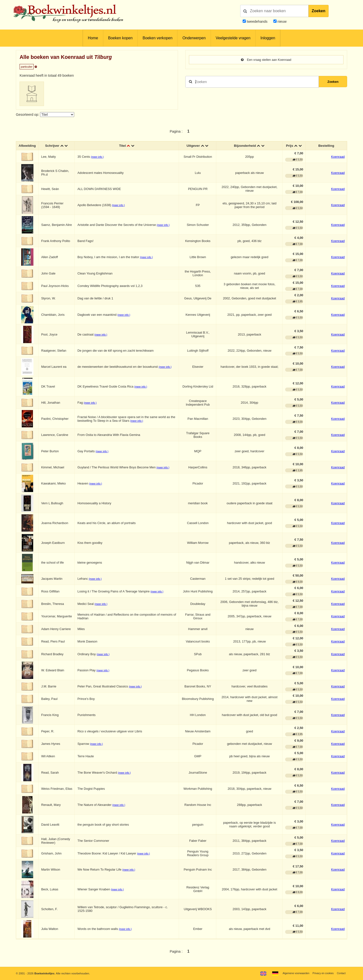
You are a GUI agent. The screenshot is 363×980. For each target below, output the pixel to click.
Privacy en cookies (321, 973)
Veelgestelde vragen (233, 38)
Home (93, 38)
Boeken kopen (120, 38)
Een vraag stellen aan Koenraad (266, 60)
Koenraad (338, 157)
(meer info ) (98, 157)
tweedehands (257, 21)
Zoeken (319, 11)
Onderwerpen (194, 38)
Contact (341, 973)
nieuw (282, 21)
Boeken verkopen (157, 38)
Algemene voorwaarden (291, 973)
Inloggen (268, 38)
